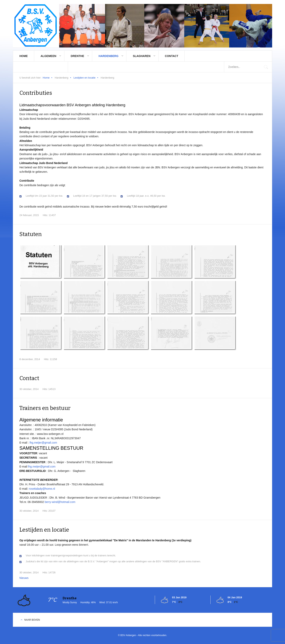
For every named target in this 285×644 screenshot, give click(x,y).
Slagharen (142, 56)
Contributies (36, 93)
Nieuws (24, 578)
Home (24, 56)
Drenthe (77, 56)
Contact (171, 56)
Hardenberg (108, 56)
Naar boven (32, 620)
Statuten (31, 234)
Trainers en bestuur (45, 408)
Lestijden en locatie (84, 78)
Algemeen (48, 56)
